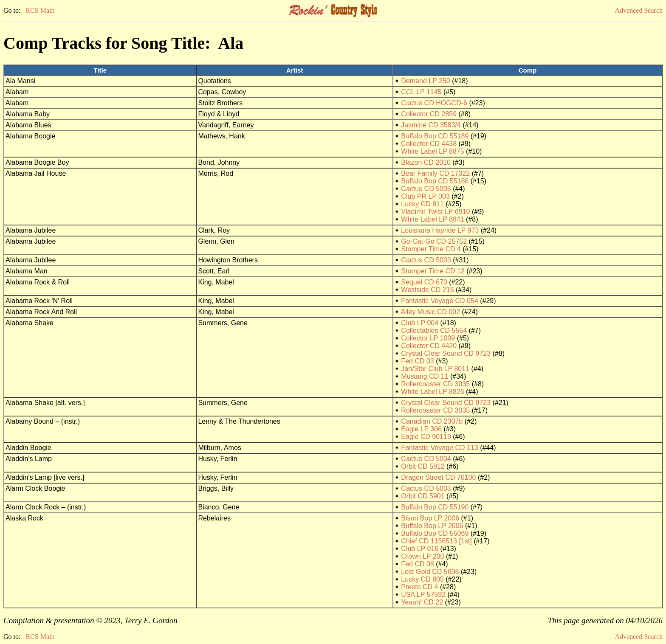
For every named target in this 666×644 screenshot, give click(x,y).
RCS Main (40, 10)
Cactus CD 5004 (426, 459)
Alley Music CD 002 (430, 312)
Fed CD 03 (417, 361)
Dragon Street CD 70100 (438, 477)
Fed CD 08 (417, 564)
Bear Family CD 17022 (435, 173)
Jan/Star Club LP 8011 (435, 369)
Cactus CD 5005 (426, 189)
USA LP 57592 (423, 595)
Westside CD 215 (427, 290)
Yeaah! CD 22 (422, 602)
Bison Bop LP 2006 (430, 518)
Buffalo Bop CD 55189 (435, 136)
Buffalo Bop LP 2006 (432, 526)
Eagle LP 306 (421, 429)
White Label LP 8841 (432, 219)
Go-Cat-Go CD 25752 (434, 241)
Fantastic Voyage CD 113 (439, 448)
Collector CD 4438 (429, 144)
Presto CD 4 (419, 587)
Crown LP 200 (422, 556)
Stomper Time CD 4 (431, 249)
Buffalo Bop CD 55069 (435, 533)
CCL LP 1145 (421, 92)
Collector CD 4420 (429, 346)
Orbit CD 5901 (423, 496)
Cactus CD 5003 (426, 260)
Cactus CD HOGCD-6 (434, 103)
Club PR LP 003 (425, 196)
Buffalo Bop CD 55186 (435, 181)
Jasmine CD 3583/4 (431, 125)
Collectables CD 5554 (434, 330)
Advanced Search (639, 10)
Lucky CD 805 (422, 579)
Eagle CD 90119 (426, 437)
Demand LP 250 (425, 81)
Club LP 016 (420, 549)
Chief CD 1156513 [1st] (436, 541)
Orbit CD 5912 (423, 466)
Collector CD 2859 (429, 114)
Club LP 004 (420, 323)
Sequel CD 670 (424, 282)
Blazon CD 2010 (426, 162)
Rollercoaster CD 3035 (435, 384)
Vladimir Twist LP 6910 (435, 212)
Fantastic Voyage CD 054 (439, 301)
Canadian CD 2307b (432, 421)
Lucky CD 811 (422, 204)
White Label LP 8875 (432, 151)
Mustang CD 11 (425, 376)
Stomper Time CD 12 (433, 271)
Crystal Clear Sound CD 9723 (446, 353)
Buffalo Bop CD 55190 (435, 507)
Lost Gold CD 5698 (430, 572)
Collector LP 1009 (428, 338)
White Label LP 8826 (432, 392)
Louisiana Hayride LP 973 (440, 230)
